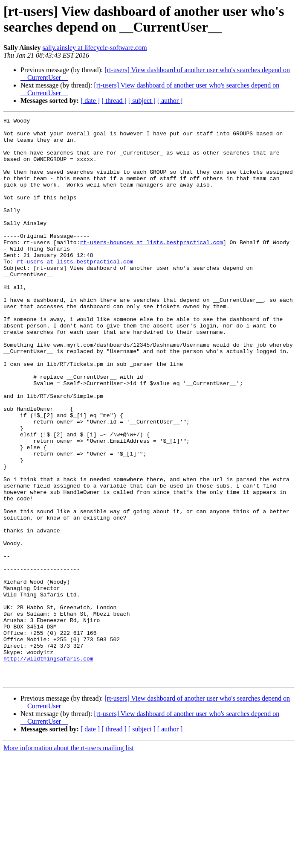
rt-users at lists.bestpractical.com (75, 291)
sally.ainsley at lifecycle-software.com (95, 48)
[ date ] (90, 101)
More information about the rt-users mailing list (69, 861)
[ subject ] (142, 101)
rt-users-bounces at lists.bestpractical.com (151, 268)
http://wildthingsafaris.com (48, 767)
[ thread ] (114, 101)
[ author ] (170, 101)
